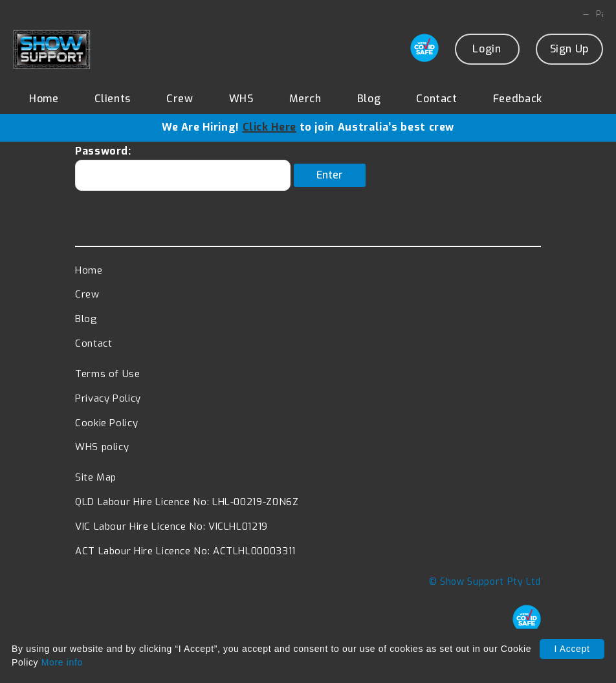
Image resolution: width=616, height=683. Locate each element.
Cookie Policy (106, 430)
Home (44, 99)
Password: (183, 175)
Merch (305, 99)
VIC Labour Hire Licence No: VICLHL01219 (171, 534)
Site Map (96, 485)
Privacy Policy (108, 406)
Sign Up (569, 49)
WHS (241, 99)
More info (62, 662)
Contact (436, 99)
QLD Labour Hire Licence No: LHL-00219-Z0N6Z (187, 510)
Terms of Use (108, 382)
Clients (113, 99)
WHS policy (102, 455)
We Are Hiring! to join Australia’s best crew (308, 128)
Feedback (518, 99)
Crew (180, 99)
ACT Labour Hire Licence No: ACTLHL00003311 (185, 559)
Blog (369, 99)
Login (487, 49)
